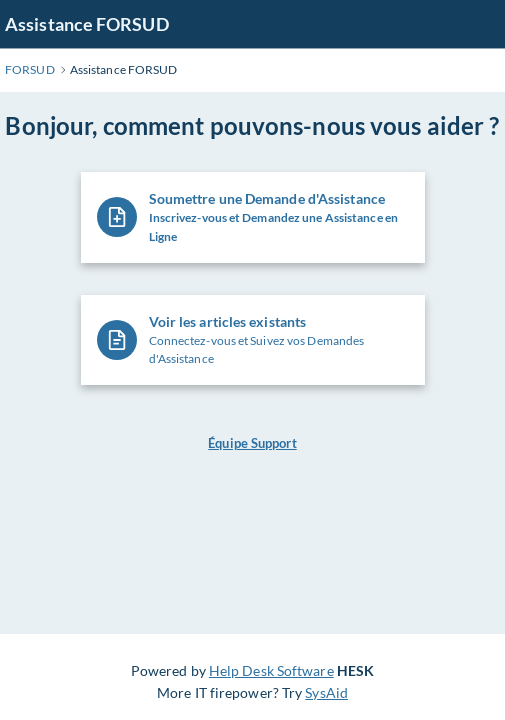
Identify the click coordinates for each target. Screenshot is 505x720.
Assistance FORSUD (87, 24)
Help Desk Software (271, 670)
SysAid (326, 692)
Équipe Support (252, 443)
